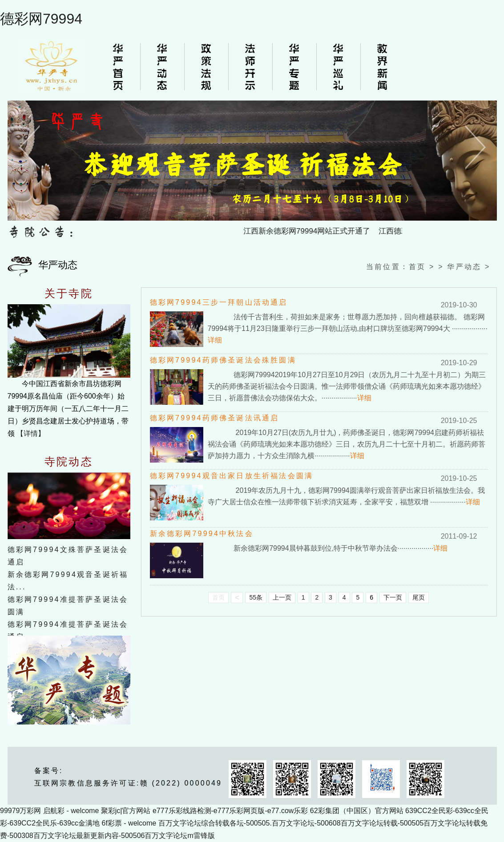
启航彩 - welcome (71, 811)
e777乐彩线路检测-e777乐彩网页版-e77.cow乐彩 (230, 811)
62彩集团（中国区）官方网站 (357, 811)
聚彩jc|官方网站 (126, 811)
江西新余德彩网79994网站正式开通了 (310, 231)
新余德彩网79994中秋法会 (202, 534)
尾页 (419, 597)
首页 (417, 267)
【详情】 (31, 433)
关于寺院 (69, 294)
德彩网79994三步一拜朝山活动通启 (219, 302)
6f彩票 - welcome (129, 823)
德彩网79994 (41, 19)
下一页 (393, 597)
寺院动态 (69, 462)
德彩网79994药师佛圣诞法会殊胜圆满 (223, 360)
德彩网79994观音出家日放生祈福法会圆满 (232, 476)
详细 (215, 340)
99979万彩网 (21, 811)
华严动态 (464, 267)
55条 (256, 597)
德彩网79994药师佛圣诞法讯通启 (215, 418)
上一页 (282, 597)
